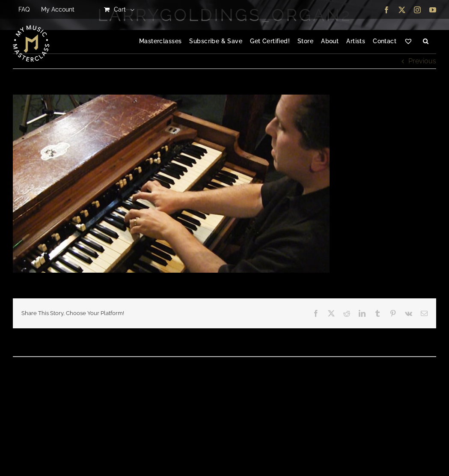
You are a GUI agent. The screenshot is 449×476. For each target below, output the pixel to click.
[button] (426, 42)
